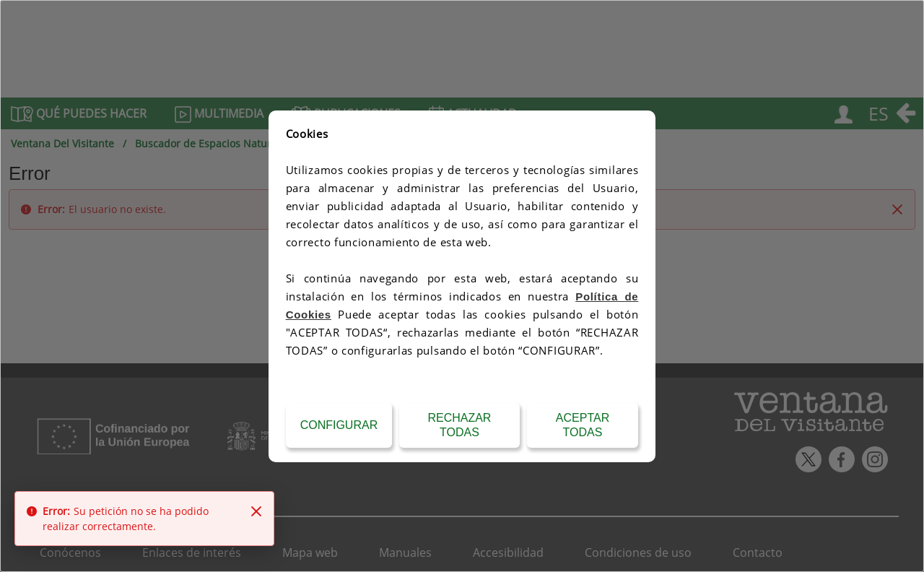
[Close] (256, 511)
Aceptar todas (583, 425)
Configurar (339, 425)
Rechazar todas (459, 425)
